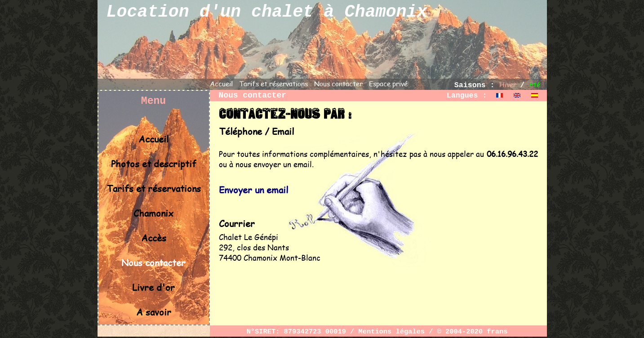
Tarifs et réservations (273, 83)
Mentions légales (392, 332)
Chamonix (153, 213)
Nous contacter (338, 83)
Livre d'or (153, 287)
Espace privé (388, 83)
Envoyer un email (253, 189)
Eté (535, 84)
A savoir (154, 312)
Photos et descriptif (154, 163)
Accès (154, 238)
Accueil (221, 83)
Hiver (508, 84)
